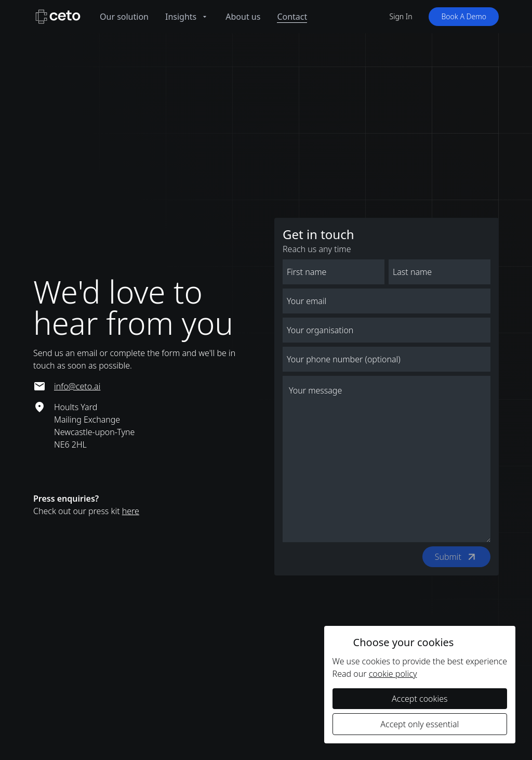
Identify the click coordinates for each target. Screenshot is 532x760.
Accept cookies (420, 699)
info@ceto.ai (77, 386)
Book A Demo (464, 16)
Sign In (401, 16)
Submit (458, 557)
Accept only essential (420, 724)
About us (243, 17)
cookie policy (393, 674)
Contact (292, 17)
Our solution (124, 17)
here (131, 511)
